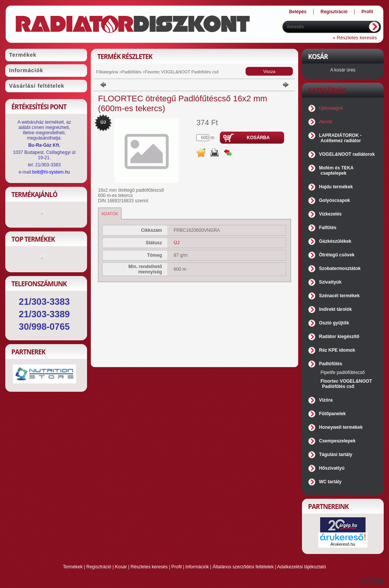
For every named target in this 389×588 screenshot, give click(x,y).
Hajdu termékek (336, 187)
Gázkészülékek (335, 241)
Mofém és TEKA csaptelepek (336, 171)
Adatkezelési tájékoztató (301, 567)
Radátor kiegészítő (339, 337)
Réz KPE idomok (337, 350)
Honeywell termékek (341, 427)
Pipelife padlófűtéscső (343, 372)
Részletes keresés (149, 567)
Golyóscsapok (335, 200)
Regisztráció (99, 567)
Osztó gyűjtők (334, 323)
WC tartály (330, 482)
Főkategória (107, 72)
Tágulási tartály (336, 455)
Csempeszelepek (337, 441)
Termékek (73, 567)
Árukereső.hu (343, 544)
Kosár (121, 567)
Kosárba (258, 138)
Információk (197, 567)
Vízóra (326, 400)
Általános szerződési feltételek (243, 567)
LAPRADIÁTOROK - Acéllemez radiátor (340, 138)
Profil (177, 567)
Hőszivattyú (332, 468)
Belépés (298, 12)
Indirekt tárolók (335, 309)
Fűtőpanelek (332, 414)
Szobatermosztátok (340, 268)
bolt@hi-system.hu (51, 172)
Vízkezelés (330, 214)
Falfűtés (328, 228)
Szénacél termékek (339, 296)
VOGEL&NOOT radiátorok (347, 154)
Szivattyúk (330, 282)
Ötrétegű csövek (337, 255)
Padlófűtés (132, 72)
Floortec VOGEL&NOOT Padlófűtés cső (182, 72)
